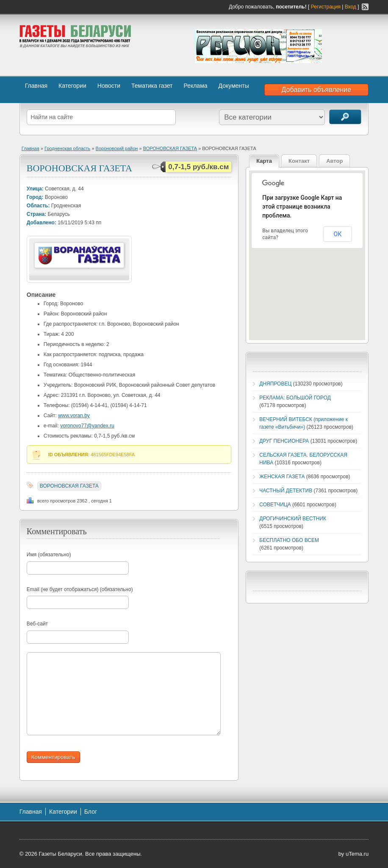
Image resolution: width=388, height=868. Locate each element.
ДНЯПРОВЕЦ (275, 384)
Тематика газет (152, 86)
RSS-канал (365, 7)
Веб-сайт (37, 624)
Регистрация (326, 7)
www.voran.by (74, 416)
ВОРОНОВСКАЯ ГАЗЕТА (170, 148)
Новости (109, 86)
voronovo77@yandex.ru (87, 426)
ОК (338, 234)
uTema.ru (357, 854)
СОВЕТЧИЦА (275, 505)
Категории (72, 86)
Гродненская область (67, 148)
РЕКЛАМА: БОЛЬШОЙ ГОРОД (295, 398)
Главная (36, 86)
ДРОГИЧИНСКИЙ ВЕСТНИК (293, 519)
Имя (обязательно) (49, 555)
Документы (234, 86)
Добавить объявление (316, 90)
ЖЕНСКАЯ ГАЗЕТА (282, 477)
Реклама (195, 86)
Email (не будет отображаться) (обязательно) (80, 589)
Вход (351, 7)
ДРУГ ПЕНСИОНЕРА (284, 441)
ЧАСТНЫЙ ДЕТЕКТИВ (286, 491)
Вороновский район (117, 148)
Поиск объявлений (345, 117)
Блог (91, 812)
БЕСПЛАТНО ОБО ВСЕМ (289, 540)
